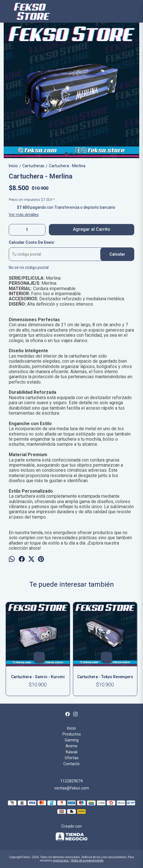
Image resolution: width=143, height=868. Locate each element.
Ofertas (72, 758)
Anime (71, 746)
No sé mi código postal (29, 267)
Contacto (71, 764)
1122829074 (71, 781)
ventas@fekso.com (72, 788)
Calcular (117, 254)
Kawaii (72, 752)
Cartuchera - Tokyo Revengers (105, 676)
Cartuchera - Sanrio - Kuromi (38, 676)
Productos (72, 734)
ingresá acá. (61, 861)
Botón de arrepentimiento (87, 861)
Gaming (72, 740)
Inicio (71, 728)
